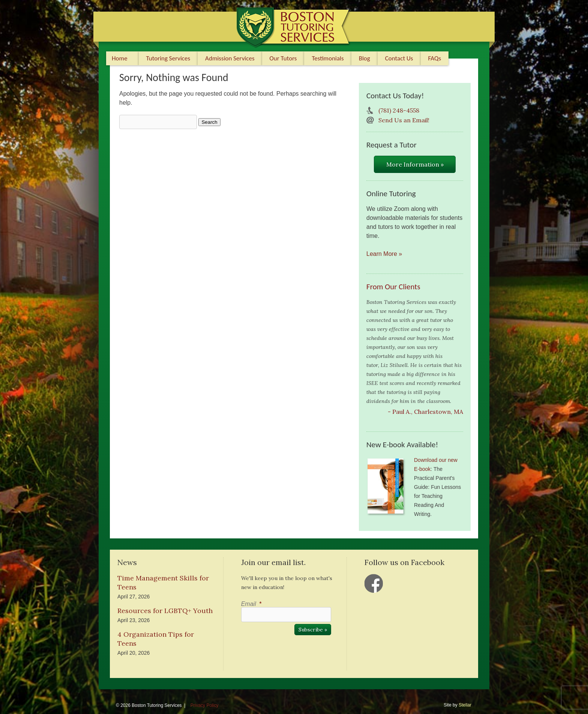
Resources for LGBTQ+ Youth (165, 611)
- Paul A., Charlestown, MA (425, 412)
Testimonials (328, 58)
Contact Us (399, 58)
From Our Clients (393, 287)
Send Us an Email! (404, 120)
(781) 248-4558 (399, 110)
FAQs (435, 58)
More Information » (415, 164)
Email (251, 604)
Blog (364, 58)
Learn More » (384, 254)
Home (120, 58)
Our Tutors (283, 58)
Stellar (465, 705)
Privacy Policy (205, 705)
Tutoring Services (168, 58)
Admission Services (230, 58)
